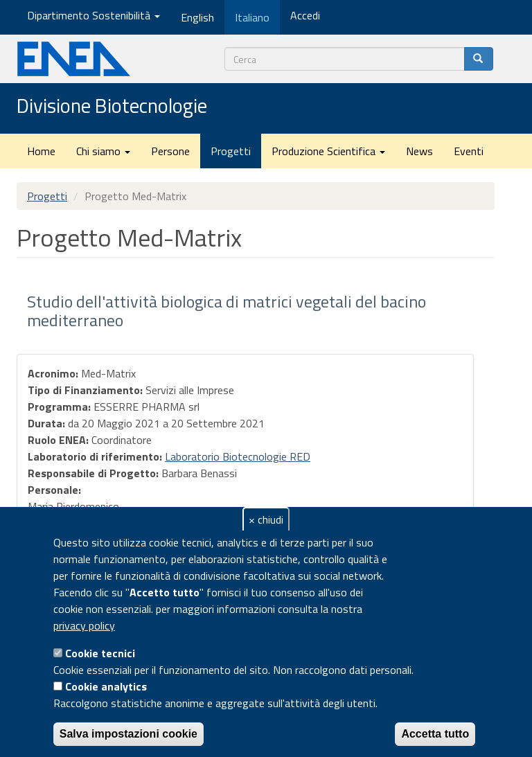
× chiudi (266, 519)
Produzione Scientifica (328, 151)
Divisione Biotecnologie (112, 107)
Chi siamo (103, 151)
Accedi (305, 15)
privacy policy (84, 625)
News (419, 151)
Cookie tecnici (100, 653)
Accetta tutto (435, 734)
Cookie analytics (106, 686)
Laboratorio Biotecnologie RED (238, 456)
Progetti (231, 151)
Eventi (469, 151)
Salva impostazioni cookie (128, 734)
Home (41, 151)
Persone (170, 151)
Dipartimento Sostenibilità (94, 15)
